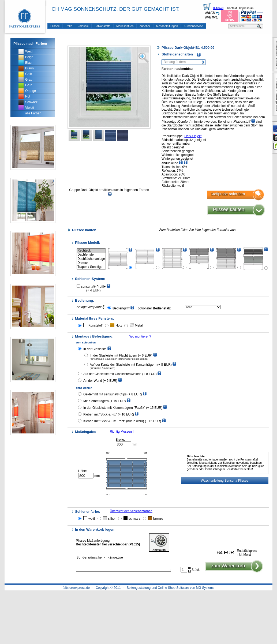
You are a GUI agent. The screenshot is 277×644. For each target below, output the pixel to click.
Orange (31, 91)
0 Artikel (218, 8)
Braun (29, 68)
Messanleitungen (167, 26)
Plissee (55, 26)
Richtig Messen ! (122, 432)
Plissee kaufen (229, 209)
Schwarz (31, 102)
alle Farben (33, 113)
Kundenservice (193, 26)
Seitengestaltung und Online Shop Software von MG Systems (171, 588)
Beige (29, 57)
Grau (29, 80)
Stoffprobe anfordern (228, 194)
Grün (29, 85)
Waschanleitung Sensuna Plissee (225, 481)
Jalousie (83, 26)
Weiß (29, 51)
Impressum (246, 8)
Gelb (29, 74)
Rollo (69, 26)
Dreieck (91, 263)
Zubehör (145, 26)
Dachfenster (91, 255)
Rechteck (91, 251)
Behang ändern (175, 62)
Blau (28, 63)
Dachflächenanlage (91, 259)
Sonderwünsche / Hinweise (123, 565)
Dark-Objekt (193, 136)
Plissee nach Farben (30, 44)
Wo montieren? (140, 336)
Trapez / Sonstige (91, 267)
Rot (28, 96)
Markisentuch (125, 26)
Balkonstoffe (102, 26)
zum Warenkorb (228, 569)
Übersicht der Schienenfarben (131, 511)
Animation (159, 542)
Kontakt (232, 8)
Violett (30, 108)
